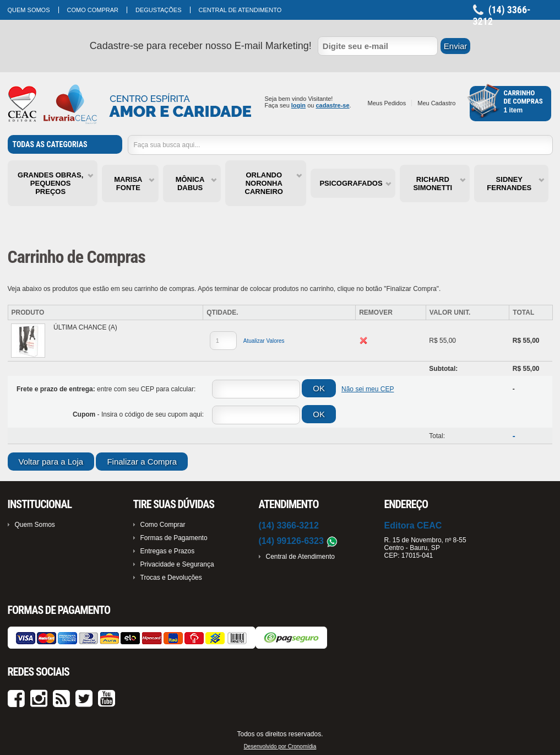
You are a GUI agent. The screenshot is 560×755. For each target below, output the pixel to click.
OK (319, 388)
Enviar (456, 46)
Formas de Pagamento (174, 538)
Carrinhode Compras (523, 97)
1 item (513, 110)
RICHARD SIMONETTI (433, 184)
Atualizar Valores (264, 341)
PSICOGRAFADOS (351, 183)
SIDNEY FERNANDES (509, 184)
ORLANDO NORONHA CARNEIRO (264, 183)
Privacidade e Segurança (177, 564)
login (298, 105)
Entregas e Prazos (168, 551)
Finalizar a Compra (142, 462)
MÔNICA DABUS (190, 184)
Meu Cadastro (436, 103)
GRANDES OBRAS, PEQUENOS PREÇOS (50, 183)
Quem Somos (29, 10)
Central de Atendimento (240, 10)
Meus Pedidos (387, 103)
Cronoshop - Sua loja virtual (130, 104)
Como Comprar (93, 10)
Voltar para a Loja (51, 462)
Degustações (159, 10)
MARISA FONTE (128, 184)
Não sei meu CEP (368, 389)
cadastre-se (332, 105)
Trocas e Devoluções (171, 578)
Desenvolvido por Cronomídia (280, 746)
